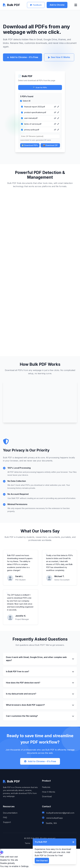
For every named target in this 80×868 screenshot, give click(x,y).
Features (46, 787)
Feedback (36, 5)
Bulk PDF (12, 5)
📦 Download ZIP (50, 145)
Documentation (10, 813)
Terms (27, 843)
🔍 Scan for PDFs (40, 87)
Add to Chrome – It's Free (23, 57)
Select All (27, 101)
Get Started (42, 861)
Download (47, 796)
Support (7, 822)
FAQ (5, 817)
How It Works (49, 792)
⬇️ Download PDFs (30, 145)
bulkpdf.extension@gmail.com (60, 813)
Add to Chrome (57, 5)
